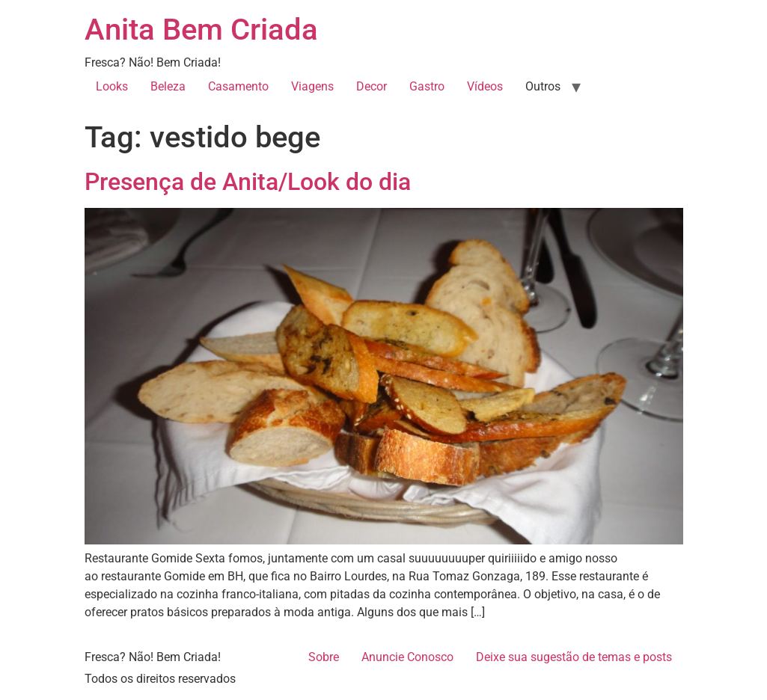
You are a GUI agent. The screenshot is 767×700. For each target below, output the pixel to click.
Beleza (168, 86)
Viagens (312, 86)
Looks (112, 86)
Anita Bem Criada (201, 30)
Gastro (427, 86)
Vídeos (485, 86)
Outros (543, 86)
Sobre (324, 657)
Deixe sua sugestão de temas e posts (574, 657)
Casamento (238, 86)
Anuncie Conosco (407, 657)
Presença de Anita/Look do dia (248, 182)
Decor (372, 86)
